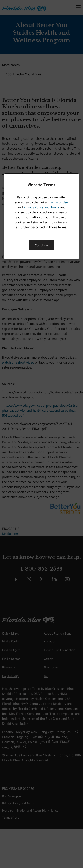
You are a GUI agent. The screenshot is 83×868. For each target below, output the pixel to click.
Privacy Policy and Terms (41, 207)
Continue (41, 245)
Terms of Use (58, 202)
